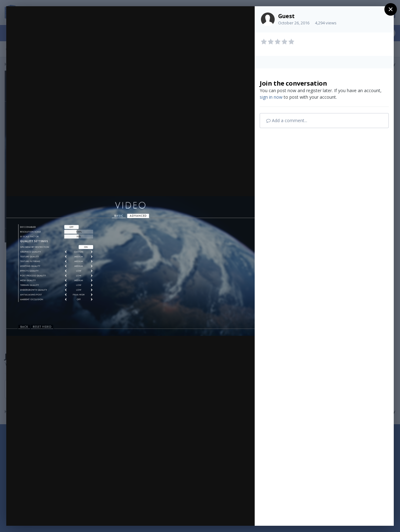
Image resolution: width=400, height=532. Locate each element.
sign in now (271, 97)
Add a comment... (287, 120)
